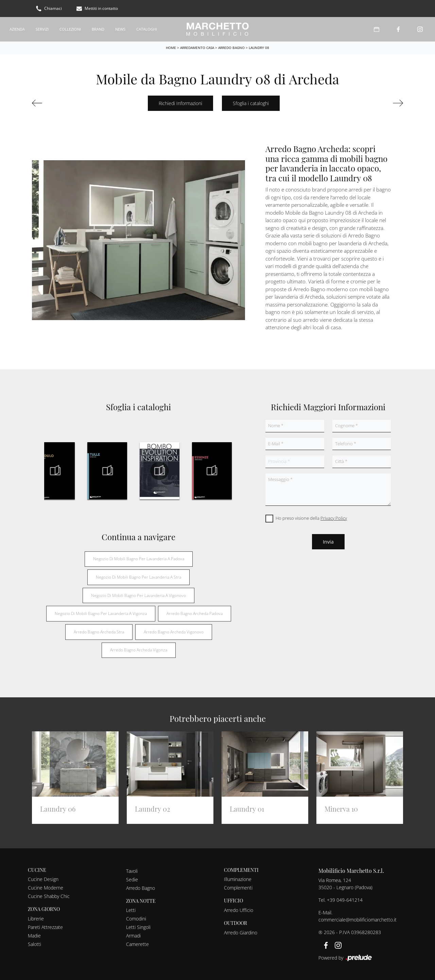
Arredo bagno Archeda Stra (99, 631)
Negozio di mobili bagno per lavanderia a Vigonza (101, 612)
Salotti (34, 943)
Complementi (238, 887)
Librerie (36, 918)
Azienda (17, 28)
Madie (34, 935)
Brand (98, 28)
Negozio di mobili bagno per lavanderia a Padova (139, 558)
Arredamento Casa (197, 47)
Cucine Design (43, 878)
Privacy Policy (334, 517)
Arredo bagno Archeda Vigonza (139, 649)
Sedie (132, 878)
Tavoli (132, 870)
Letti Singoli (138, 926)
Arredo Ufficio (239, 909)
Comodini (136, 918)
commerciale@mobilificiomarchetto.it (358, 919)
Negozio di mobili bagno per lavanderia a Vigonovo (138, 594)
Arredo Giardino (241, 932)
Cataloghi (147, 28)
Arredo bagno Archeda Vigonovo (174, 631)
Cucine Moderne (46, 887)
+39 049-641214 (345, 899)
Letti (131, 909)
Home (171, 47)
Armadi (133, 935)
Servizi (42, 28)
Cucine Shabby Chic (49, 895)
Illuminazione (238, 878)
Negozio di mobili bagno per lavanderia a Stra (138, 576)
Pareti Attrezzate (45, 926)
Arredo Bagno (231, 47)
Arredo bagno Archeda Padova (195, 612)
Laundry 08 (259, 47)
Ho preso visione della (311, 517)
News (120, 28)
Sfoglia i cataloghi (251, 102)
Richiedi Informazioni (180, 102)
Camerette (137, 943)
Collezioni (70, 28)
